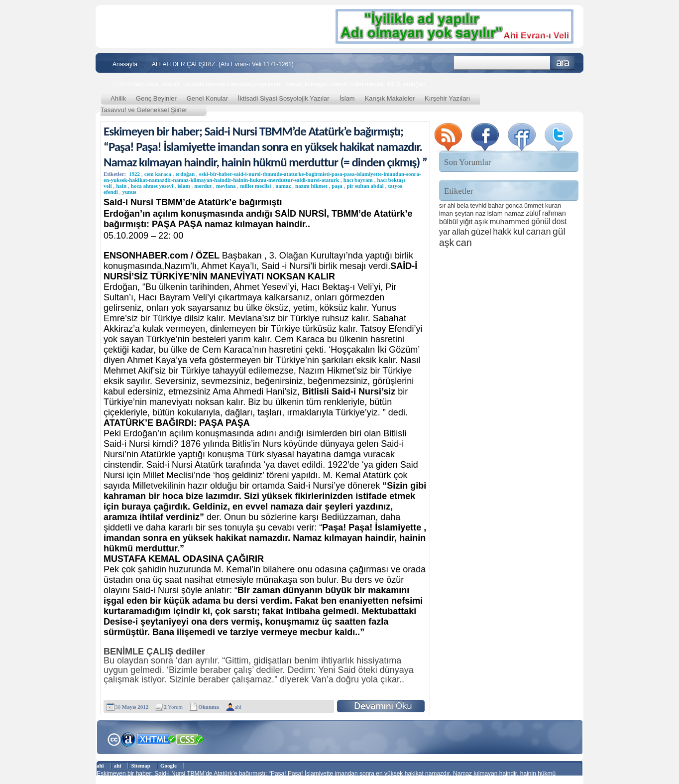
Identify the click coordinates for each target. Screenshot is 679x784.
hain (121, 186)
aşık (481, 221)
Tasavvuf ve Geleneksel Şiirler (144, 110)
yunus (129, 192)
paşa (337, 186)
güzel (481, 232)
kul (519, 232)
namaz (283, 186)
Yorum (173, 707)
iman (446, 213)
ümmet (534, 206)
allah (461, 232)
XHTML (156, 738)
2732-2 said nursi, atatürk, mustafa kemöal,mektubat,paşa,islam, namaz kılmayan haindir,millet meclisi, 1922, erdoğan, (270, 84)
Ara (563, 63)
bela (463, 206)
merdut (203, 186)
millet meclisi (255, 186)
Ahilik (118, 98)
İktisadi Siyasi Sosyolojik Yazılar (284, 98)
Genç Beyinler (156, 98)
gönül (541, 221)
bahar (496, 206)
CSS (190, 739)
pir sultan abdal (365, 186)
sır (442, 206)
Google (169, 766)
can (464, 243)
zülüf (533, 213)
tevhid (479, 206)
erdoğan (185, 174)
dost (560, 221)
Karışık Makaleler (390, 98)
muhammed (510, 221)
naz (481, 213)
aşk (447, 243)
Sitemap (141, 766)
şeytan (464, 213)
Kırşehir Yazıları (447, 98)
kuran (553, 205)
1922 (134, 174)
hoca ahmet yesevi (152, 186)
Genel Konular (207, 98)
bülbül (449, 222)
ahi (238, 707)
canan (539, 231)
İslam (347, 98)
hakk (502, 232)
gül (559, 231)
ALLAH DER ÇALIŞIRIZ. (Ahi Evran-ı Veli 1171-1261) (223, 64)
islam (183, 186)
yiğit (466, 222)
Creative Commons (114, 738)
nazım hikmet (311, 186)
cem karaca (158, 174)
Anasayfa (125, 64)
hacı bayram (358, 180)
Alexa (128, 739)
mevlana (226, 186)
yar (445, 232)
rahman (554, 213)
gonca (514, 206)
